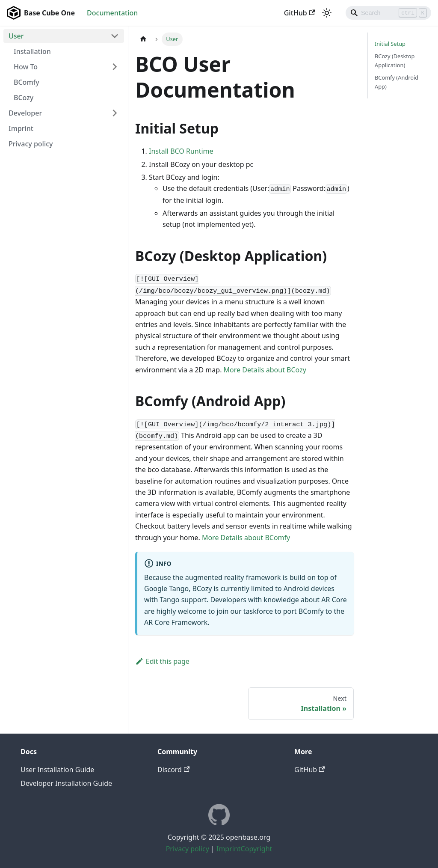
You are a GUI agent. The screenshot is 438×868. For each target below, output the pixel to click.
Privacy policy (31, 144)
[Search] (388, 13)
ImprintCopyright (244, 849)
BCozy (24, 98)
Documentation (112, 13)
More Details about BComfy (246, 538)
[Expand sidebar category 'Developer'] (115, 113)
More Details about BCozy (265, 370)
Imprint (21, 128)
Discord (173, 770)
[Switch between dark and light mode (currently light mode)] (327, 13)
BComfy (27, 82)
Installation (32, 51)
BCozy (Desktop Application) (395, 61)
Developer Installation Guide (66, 783)
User (16, 36)
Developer (25, 113)
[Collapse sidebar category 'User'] (115, 36)
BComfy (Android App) (397, 82)
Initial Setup (390, 44)
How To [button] (26, 67)
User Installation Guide (57, 770)
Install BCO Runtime (181, 151)
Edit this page (162, 661)
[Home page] (143, 39)
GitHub (299, 13)
